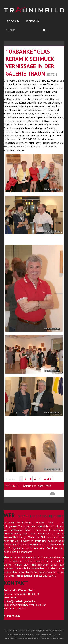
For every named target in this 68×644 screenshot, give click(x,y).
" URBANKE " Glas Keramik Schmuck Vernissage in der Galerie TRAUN (30, 62)
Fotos (13, 21)
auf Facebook (44, 635)
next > (48, 479)
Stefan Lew (57, 638)
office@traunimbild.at (30, 576)
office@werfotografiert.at (20, 601)
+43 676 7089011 (15, 609)
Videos (33, 21)
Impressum (12, 616)
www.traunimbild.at (28, 638)
